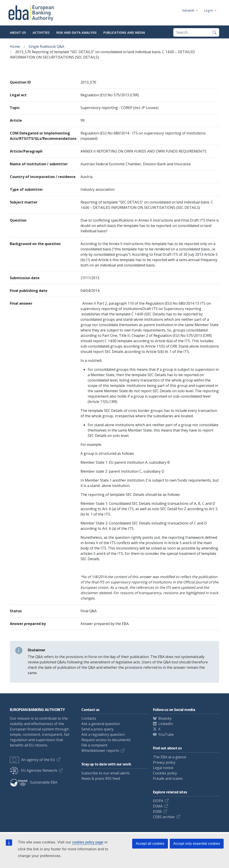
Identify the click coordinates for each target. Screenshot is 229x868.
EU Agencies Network (34, 770)
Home (15, 46)
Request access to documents (106, 740)
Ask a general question (101, 724)
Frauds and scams (168, 778)
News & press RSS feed (101, 778)
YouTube (166, 734)
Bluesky (165, 718)
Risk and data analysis (76, 32)
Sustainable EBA (34, 782)
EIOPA (158, 801)
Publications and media (124, 32)
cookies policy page (88, 842)
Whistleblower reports (100, 751)
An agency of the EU (32, 760)
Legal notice (163, 768)
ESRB (157, 811)
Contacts (89, 718)
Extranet (188, 10)
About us (18, 32)
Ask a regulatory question (103, 734)
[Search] (214, 32)
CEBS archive (164, 817)
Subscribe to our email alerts (106, 773)
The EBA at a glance (170, 757)
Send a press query (97, 729)
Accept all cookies (150, 844)
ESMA (158, 806)
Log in (208, 10)
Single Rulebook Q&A (46, 46)
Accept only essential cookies (197, 844)
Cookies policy (165, 773)
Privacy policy (164, 762)
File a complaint (94, 745)
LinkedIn (166, 724)
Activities (41, 32)
